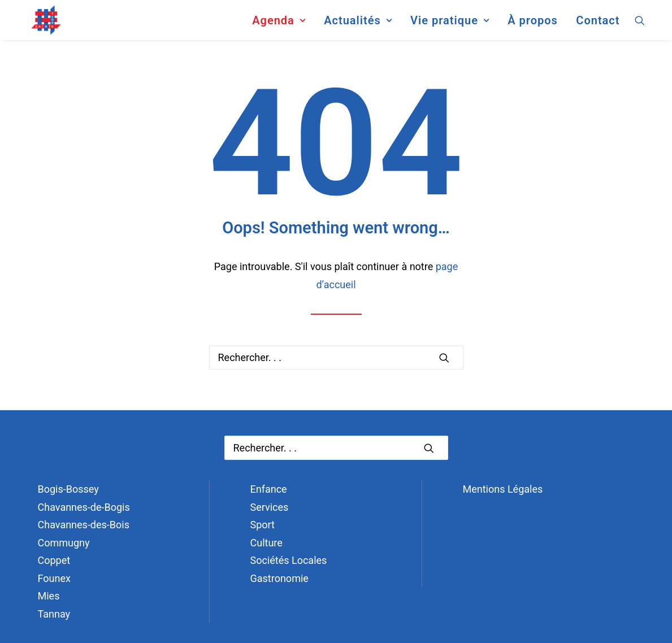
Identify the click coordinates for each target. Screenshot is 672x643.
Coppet (54, 560)
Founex (54, 578)
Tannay (54, 614)
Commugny (64, 543)
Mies (49, 596)
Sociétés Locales (289, 560)
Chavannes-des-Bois (84, 525)
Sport (263, 525)
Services (270, 507)
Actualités (358, 25)
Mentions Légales (503, 489)
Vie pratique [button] (450, 25)
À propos (533, 25)
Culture (266, 543)
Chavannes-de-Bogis (84, 507)
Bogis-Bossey (68, 489)
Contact (598, 25)
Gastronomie (279, 578)
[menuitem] (279, 25)
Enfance (269, 489)
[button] (645, 25)
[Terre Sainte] (37, 25)
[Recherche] (336, 357)
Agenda (279, 25)
